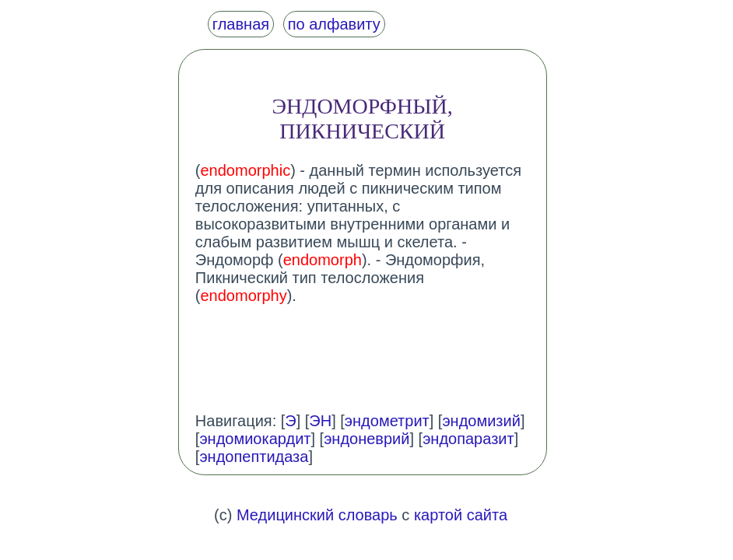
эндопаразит (468, 439)
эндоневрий (366, 439)
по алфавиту (334, 24)
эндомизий (481, 421)
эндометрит (387, 421)
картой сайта (461, 515)
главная (241, 24)
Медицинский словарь (317, 515)
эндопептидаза (254, 457)
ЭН (320, 421)
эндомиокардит (255, 439)
